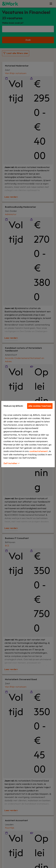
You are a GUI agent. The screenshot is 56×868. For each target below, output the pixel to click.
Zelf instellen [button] (12, 463)
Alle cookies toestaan (40, 406)
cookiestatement (39, 451)
